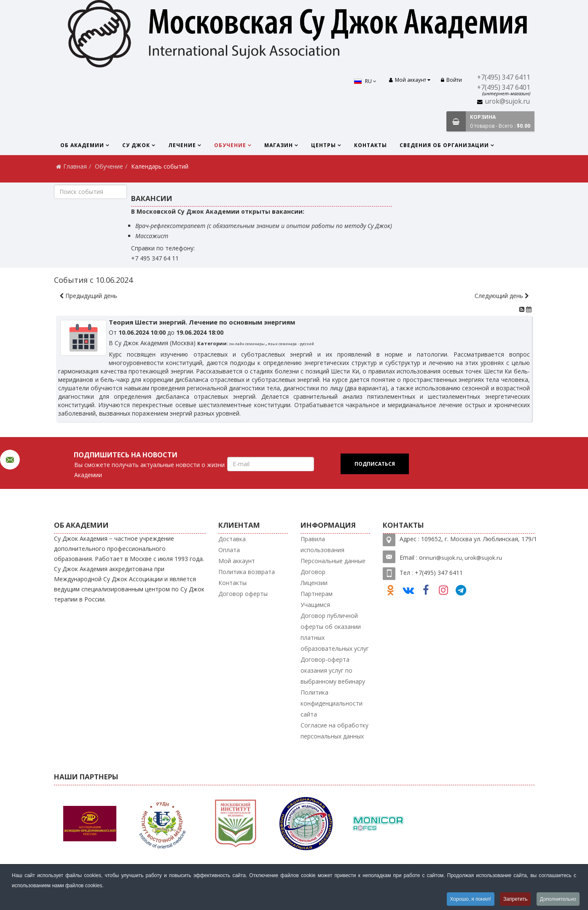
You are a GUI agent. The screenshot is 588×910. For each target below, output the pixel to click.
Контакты (371, 145)
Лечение (182, 145)
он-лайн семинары (247, 344)
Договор (313, 572)
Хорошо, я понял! (470, 899)
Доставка (232, 539)
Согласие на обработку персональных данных (334, 731)
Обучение (230, 145)
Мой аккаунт (237, 561)
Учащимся (315, 605)
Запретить (515, 899)
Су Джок (136, 145)
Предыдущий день (88, 296)
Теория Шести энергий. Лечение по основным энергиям (202, 322)
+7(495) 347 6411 (504, 77)
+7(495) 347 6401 (504, 87)
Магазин (279, 145)
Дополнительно (558, 899)
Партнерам (317, 594)
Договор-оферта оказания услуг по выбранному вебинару (333, 670)
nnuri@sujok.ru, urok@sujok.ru (462, 558)
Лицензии (314, 583)
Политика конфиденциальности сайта (332, 703)
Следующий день (502, 296)
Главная (75, 166)
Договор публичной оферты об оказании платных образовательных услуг (335, 632)
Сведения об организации (444, 145)
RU (365, 81)
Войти (451, 80)
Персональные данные (333, 561)
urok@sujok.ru (507, 101)
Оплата (229, 550)
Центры (324, 145)
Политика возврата (247, 572)
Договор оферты (243, 594)
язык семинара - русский (291, 344)
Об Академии (82, 145)
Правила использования (322, 544)
